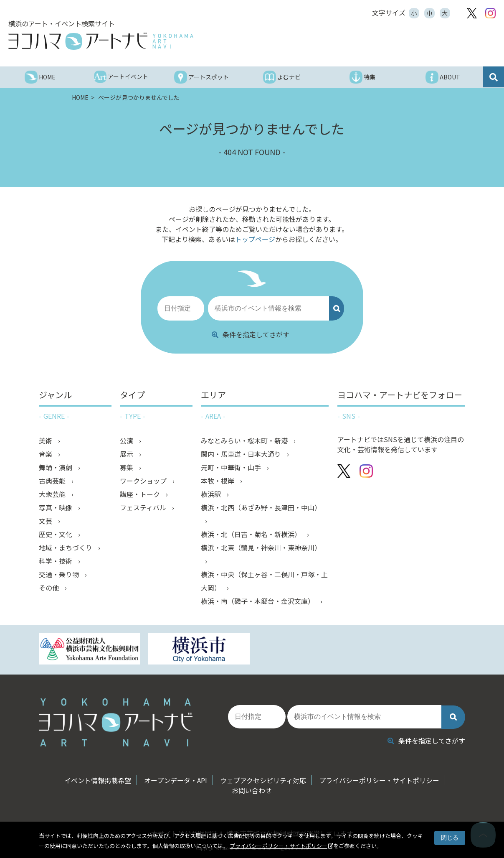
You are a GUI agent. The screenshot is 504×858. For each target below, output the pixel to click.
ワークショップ (144, 481)
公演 (127, 441)
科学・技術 (56, 561)
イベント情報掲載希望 (98, 780)
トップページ (255, 239)
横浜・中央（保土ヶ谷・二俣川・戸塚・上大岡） (264, 581)
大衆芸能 (53, 494)
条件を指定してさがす (251, 334)
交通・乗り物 (60, 575)
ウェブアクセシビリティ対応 (263, 780)
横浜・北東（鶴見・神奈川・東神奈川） (261, 548)
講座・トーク (141, 494)
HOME (81, 97)
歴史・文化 (56, 535)
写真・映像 (56, 508)
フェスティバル (144, 508)
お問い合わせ (252, 790)
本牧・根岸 (218, 481)
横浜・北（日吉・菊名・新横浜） (252, 535)
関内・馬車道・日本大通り (242, 454)
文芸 (46, 521)
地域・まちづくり (66, 548)
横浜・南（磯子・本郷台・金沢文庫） (258, 601)
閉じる (450, 838)
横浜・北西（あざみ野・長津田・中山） (261, 508)
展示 (127, 454)
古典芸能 (53, 481)
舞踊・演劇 (56, 468)
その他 (50, 588)
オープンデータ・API (176, 780)
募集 (127, 468)
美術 (46, 441)
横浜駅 (212, 494)
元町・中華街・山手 (232, 468)
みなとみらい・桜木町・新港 (245, 441)
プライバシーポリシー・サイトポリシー (279, 846)
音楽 (46, 454)
